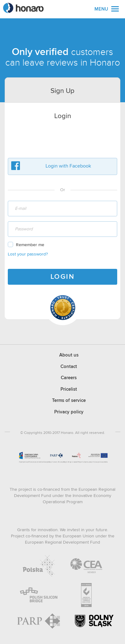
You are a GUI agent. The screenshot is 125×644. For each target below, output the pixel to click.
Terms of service (69, 400)
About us (69, 355)
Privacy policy (69, 412)
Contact (69, 367)
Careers (69, 378)
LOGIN (63, 277)
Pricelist (69, 389)
